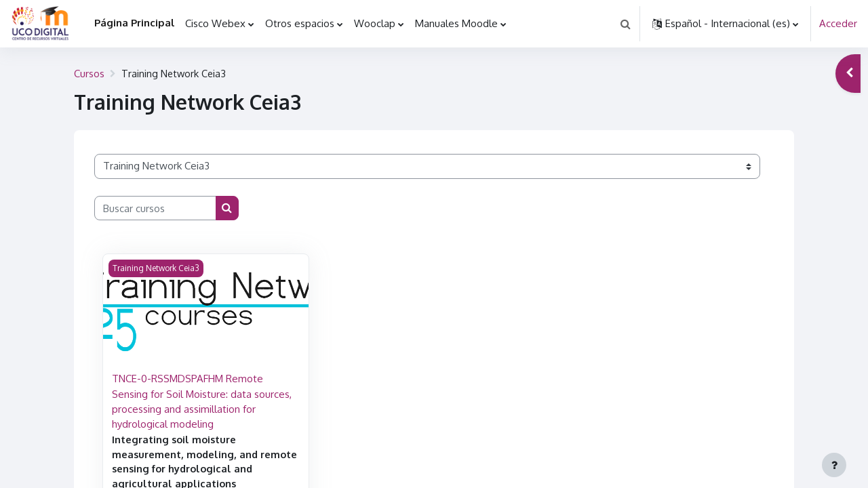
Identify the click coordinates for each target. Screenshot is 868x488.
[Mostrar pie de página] (834, 465)
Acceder (838, 23)
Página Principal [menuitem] (134, 23)
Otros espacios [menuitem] (300, 23)
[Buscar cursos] (155, 208)
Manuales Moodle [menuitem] (456, 23)
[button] (625, 24)
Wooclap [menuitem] (375, 23)
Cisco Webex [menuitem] (215, 23)
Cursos (89, 74)
